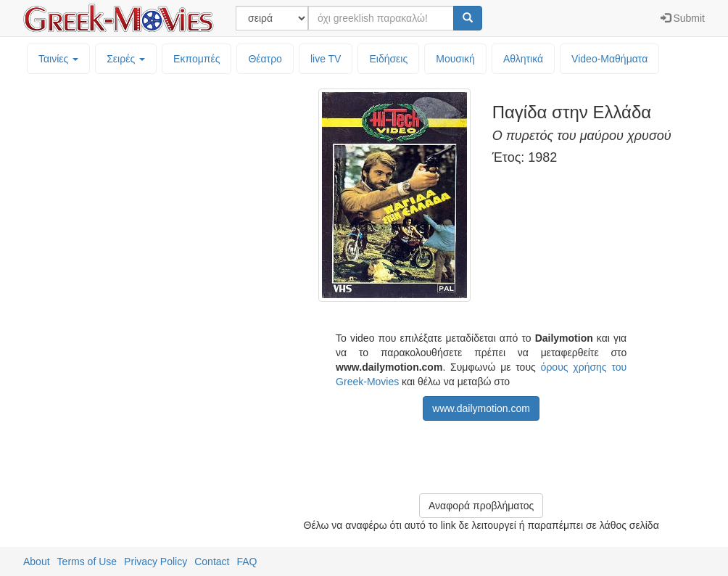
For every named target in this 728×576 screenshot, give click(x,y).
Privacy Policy (156, 561)
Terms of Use (87, 561)
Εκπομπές (197, 59)
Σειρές (126, 59)
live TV (326, 59)
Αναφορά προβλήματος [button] (481, 506)
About (37, 561)
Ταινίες (58, 59)
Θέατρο (265, 59)
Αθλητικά (523, 59)
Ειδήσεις (388, 59)
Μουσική (455, 59)
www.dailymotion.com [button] (481, 408)
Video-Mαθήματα (609, 59)
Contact (212, 561)
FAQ (247, 561)
